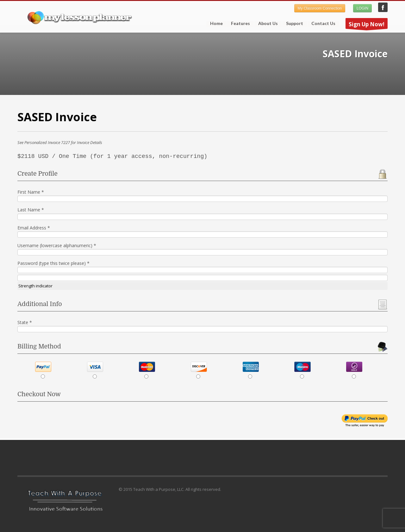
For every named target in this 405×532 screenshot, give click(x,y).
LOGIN (362, 8)
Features (239, 23)
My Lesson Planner (383, 7)
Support (293, 23)
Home (216, 23)
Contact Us (323, 23)
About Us (268, 23)
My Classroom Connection (320, 8)
